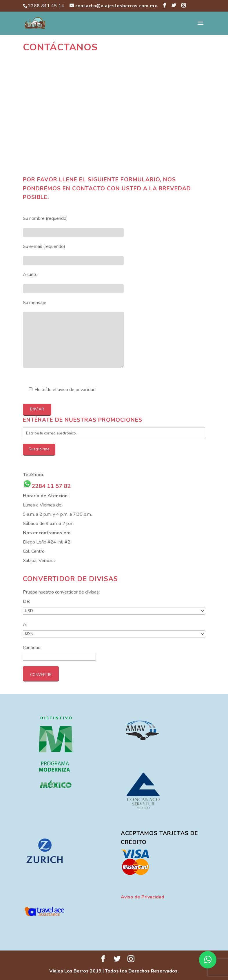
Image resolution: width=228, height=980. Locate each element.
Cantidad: (32, 648)
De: (26, 601)
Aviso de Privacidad (143, 897)
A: (25, 625)
